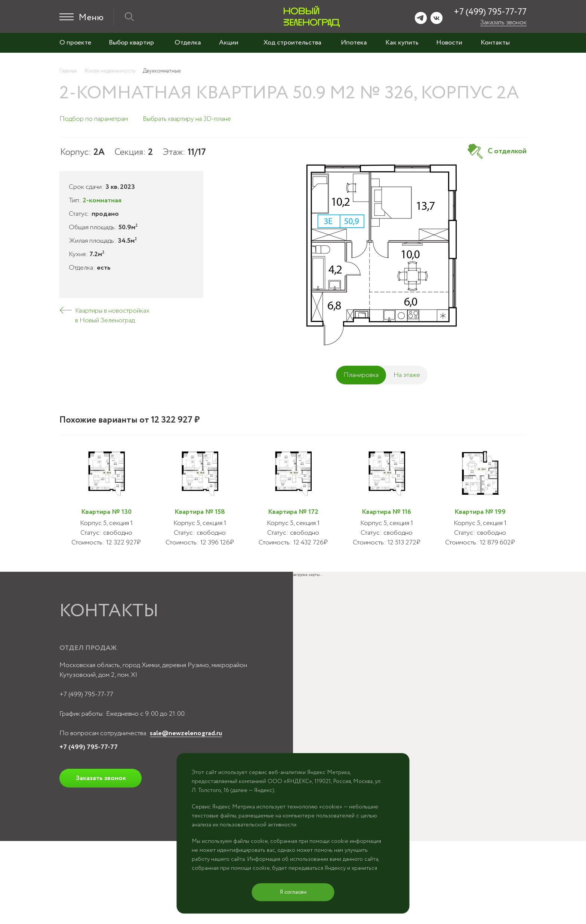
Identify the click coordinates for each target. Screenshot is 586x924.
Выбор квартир (131, 43)
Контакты (495, 43)
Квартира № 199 (480, 512)
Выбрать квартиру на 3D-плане (187, 119)
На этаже (407, 375)
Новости (449, 43)
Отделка (188, 43)
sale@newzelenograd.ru (186, 733)
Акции (229, 43)
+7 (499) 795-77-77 (490, 12)
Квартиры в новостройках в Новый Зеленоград (112, 316)
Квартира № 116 (386, 512)
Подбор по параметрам (94, 119)
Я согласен (293, 892)
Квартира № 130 (106, 512)
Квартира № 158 (200, 512)
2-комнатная (102, 200)
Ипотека (354, 43)
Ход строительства (292, 43)
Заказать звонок (503, 22)
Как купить (402, 43)
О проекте (75, 43)
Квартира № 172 (293, 512)
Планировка (361, 375)
